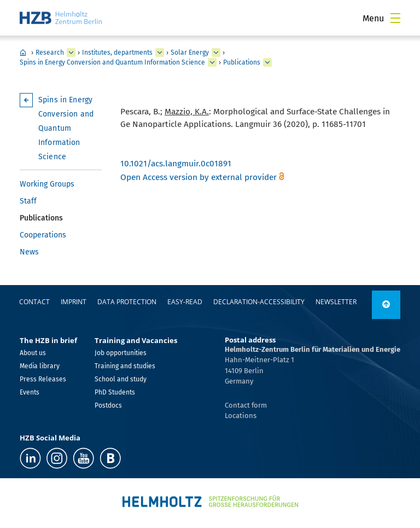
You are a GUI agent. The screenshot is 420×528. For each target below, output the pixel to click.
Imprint (74, 302)
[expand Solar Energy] (216, 53)
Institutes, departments (117, 53)
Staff (28, 201)
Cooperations (43, 235)
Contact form (246, 405)
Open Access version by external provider (199, 177)
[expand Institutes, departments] (160, 53)
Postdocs (108, 405)
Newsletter (336, 302)
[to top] (386, 305)
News (29, 252)
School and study (121, 379)
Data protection (127, 302)
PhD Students (115, 392)
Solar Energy (190, 53)
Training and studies (125, 366)
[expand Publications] (267, 62)
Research (50, 53)
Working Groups (47, 184)
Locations (241, 416)
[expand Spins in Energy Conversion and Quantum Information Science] (212, 62)
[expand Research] (71, 53)
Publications (242, 62)
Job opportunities (121, 353)
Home (23, 53)
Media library (40, 366)
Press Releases (43, 379)
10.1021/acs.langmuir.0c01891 (176, 164)
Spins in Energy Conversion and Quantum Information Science (112, 62)
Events (30, 392)
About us (33, 353)
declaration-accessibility (259, 302)
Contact (34, 302)
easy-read (185, 302)
